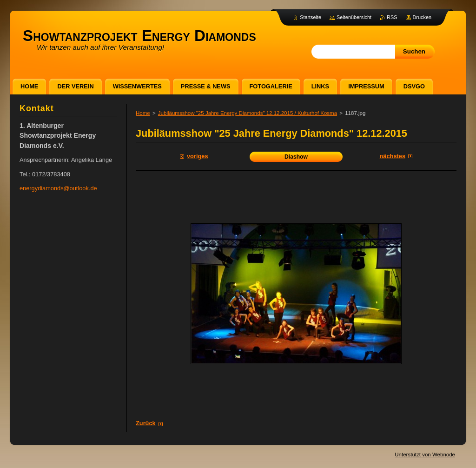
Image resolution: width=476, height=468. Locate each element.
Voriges (198, 156)
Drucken (422, 17)
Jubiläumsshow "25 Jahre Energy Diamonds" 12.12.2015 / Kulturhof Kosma (248, 113)
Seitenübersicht (354, 17)
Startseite (311, 17)
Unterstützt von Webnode (425, 455)
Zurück (146, 423)
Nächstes (393, 156)
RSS (392, 17)
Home (143, 113)
